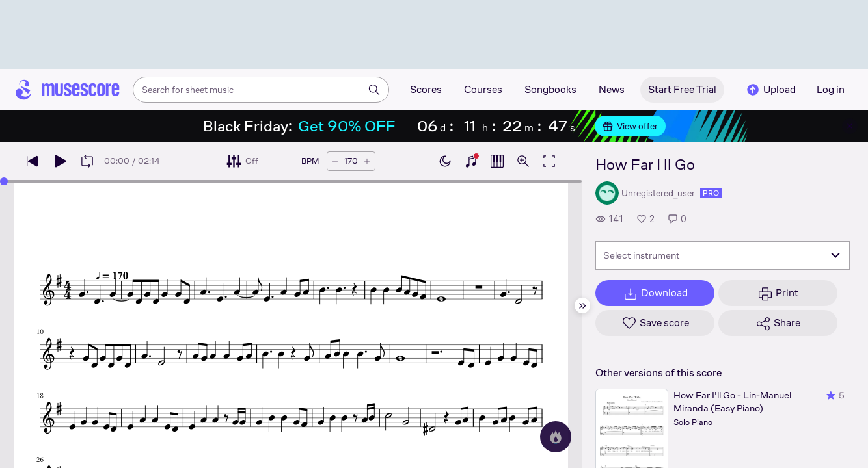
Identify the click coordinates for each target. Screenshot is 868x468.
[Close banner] (850, 126)
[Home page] (68, 90)
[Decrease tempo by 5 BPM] (335, 161)
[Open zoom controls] (523, 161)
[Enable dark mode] (445, 161)
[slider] (4, 181)
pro (711, 193)
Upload (770, 90)
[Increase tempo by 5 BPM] (367, 161)
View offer (630, 126)
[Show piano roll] (497, 161)
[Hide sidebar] (582, 305)
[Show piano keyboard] (471, 161)
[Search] (374, 90)
